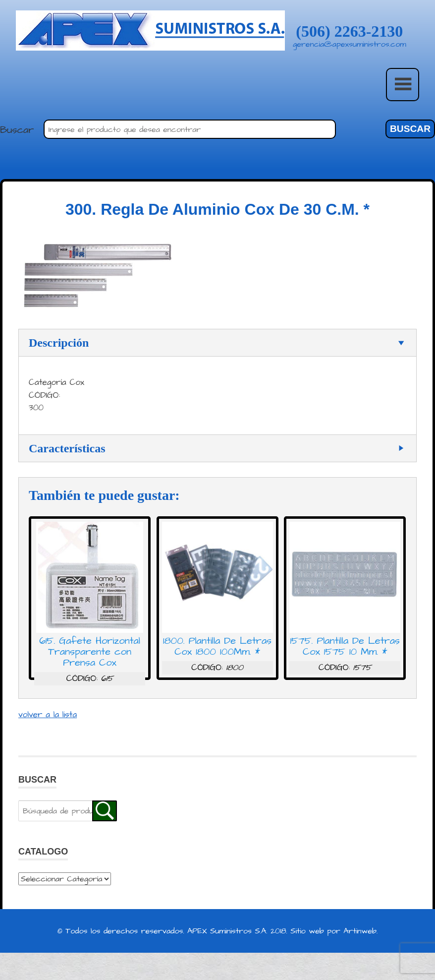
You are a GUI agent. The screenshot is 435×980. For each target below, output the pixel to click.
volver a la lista (48, 719)
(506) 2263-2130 (349, 31)
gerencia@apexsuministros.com (350, 44)
